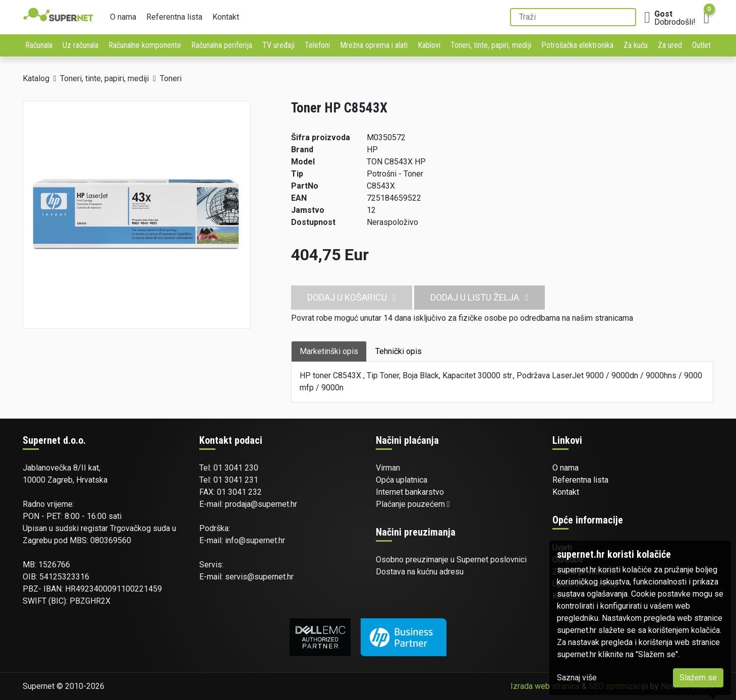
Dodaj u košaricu (352, 297)
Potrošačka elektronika (577, 45)
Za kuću (636, 45)
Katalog (36, 78)
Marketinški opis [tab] (329, 351)
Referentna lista (174, 17)
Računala (39, 45)
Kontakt (226, 17)
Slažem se (698, 678)
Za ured (670, 45)
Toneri (171, 78)
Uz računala (80, 45)
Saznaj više (577, 678)
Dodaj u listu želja (479, 297)
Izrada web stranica (545, 686)
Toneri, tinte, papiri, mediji (491, 45)
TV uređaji (278, 45)
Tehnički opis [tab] (399, 351)
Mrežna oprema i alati (374, 45)
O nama (123, 17)
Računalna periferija (222, 45)
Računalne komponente (145, 45)
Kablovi (429, 45)
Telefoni (317, 45)
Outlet (701, 45)
